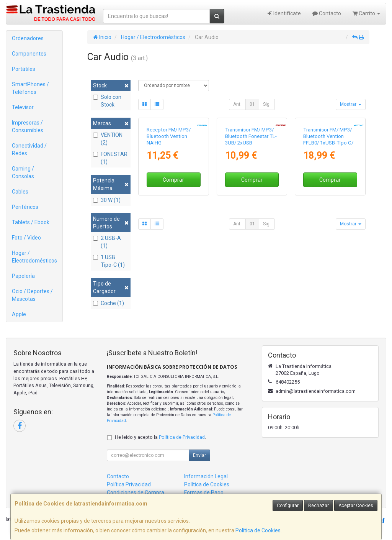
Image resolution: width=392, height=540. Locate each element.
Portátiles (24, 69)
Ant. (237, 104)
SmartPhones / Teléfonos (30, 88)
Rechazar (318, 506)
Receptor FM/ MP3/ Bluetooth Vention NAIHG (169, 189)
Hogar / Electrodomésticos (34, 257)
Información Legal (206, 476)
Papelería (23, 276)
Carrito (366, 13)
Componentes (29, 54)
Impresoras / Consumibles (28, 126)
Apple (19, 314)
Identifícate (284, 13)
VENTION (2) (108, 139)
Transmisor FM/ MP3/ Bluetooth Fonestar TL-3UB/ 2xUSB (251, 189)
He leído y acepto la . (160, 437)
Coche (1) (109, 303)
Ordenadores (28, 38)
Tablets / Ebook (31, 222)
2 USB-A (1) (107, 242)
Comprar (173, 233)
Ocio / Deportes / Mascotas (32, 295)
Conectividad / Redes (29, 149)
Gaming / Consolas (23, 172)
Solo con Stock (107, 101)
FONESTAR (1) (110, 158)
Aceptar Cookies (356, 506)
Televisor (23, 107)
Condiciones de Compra (136, 492)
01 (252, 104)
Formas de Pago (204, 492)
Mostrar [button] (351, 104)
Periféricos (25, 207)
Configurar (288, 506)
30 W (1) (107, 200)
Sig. (267, 104)
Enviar (199, 455)
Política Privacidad (129, 484)
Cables (20, 192)
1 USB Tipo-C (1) (109, 261)
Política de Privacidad (182, 437)
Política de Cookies (258, 530)
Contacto (327, 13)
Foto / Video (26, 238)
